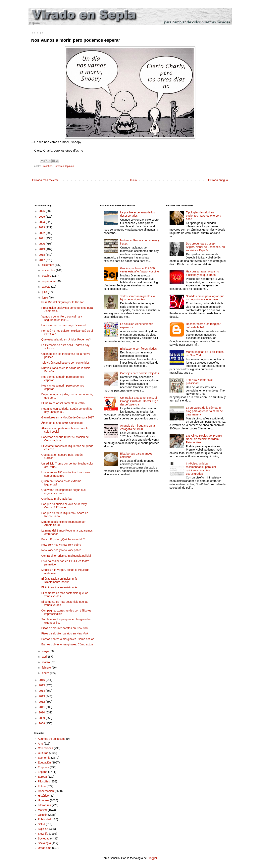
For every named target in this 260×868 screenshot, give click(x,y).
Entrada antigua (218, 180)
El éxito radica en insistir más (59, 587)
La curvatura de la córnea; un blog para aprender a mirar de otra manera (204, 411)
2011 (42, 707)
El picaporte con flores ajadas (138, 349)
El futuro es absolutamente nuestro (63, 403)
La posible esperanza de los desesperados (137, 214)
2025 (42, 217)
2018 (42, 255)
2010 (42, 712)
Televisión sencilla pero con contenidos (65, 363)
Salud (41, 824)
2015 (42, 685)
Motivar (42, 810)
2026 (42, 211)
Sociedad (44, 838)
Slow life (43, 834)
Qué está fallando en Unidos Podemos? (66, 339)
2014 (42, 691)
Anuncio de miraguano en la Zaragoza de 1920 (137, 427)
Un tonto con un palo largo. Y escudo (64, 325)
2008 (42, 723)
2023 (42, 227)
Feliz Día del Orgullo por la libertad (63, 302)
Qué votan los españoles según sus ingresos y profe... (63, 492)
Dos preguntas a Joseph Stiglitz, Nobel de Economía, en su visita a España (205, 247)
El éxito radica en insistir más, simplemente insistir (60, 580)
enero (46, 673)
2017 (42, 260)
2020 (42, 244)
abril (45, 657)
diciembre (49, 265)
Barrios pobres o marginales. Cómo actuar (67, 639)
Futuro (42, 786)
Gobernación (46, 791)
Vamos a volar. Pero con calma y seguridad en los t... (62, 318)
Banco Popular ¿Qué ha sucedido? (63, 539)
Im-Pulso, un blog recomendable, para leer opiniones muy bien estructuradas (201, 469)
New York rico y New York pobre (61, 545)
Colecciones (45, 748)
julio (45, 292)
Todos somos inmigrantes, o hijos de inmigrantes (137, 298)
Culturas (43, 753)
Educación (44, 762)
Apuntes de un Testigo (52, 739)
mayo (46, 651)
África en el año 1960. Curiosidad (62, 423)
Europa (42, 777)
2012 (42, 702)
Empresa (43, 767)
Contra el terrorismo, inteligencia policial (66, 556)
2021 (42, 238)
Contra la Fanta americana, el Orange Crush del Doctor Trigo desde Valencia (139, 401)
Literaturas (44, 805)
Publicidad (44, 819)
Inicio (133, 180)
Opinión (70, 166)
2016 (42, 680)
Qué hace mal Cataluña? (57, 499)
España (43, 772)
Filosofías (47, 166)
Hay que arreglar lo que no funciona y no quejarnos (202, 273)
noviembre (49, 270)
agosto (47, 287)
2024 (42, 222)
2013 (42, 696)
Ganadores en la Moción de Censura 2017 (68, 417)
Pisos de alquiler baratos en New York (65, 628)
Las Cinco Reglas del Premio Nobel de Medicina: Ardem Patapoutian (204, 439)
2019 (42, 249)
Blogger (152, 858)
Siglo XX (43, 829)
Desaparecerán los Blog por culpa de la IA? (203, 326)
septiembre (49, 281)
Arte (40, 744)
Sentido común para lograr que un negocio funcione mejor (205, 298)
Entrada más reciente (46, 180)
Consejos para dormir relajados (140, 373)
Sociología (44, 843)
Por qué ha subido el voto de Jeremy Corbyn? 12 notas (64, 506)
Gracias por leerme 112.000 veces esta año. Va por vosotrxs (140, 270)
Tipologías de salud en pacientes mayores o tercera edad (204, 216)
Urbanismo (45, 848)
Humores (59, 166)
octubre (47, 276)
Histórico (43, 796)
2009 (42, 718)
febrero (47, 668)
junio (45, 298)
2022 (42, 233)
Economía (44, 758)
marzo (46, 662)
